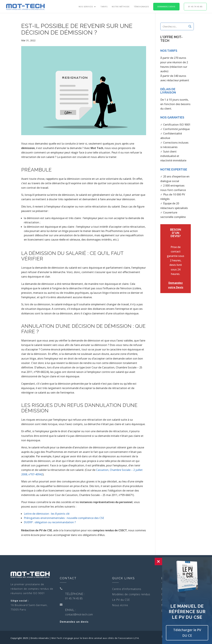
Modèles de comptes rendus (131, 594)
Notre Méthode (121, 7)
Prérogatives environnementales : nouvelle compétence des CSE (64, 518)
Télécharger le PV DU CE (187, 633)
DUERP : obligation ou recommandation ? (50, 522)
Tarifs (104, 7)
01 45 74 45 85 (195, 7)
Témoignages (141, 7)
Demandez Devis (166, 7)
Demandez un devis (74, 622)
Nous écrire (120, 605)
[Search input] (175, 26)
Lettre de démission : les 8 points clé (47, 514)
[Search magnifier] (190, 26)
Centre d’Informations (127, 589)
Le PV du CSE (121, 600)
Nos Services (86, 7)
